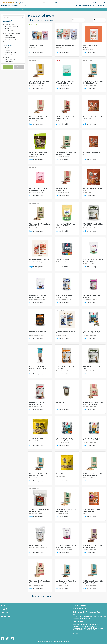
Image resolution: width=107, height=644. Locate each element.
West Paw (32, 48)
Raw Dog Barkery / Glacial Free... (39, 548)
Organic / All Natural (11, 53)
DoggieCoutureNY (10, 40)
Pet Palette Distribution (36, 85)
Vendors (15, 6)
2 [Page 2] (32, 20)
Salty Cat (85, 514)
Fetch (8, 67)
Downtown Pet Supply (12, 42)
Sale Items (8, 50)
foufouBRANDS (78, 622)
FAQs (3, 605)
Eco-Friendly (9, 55)
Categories (5, 6)
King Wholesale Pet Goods (90, 228)
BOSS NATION (9, 31)
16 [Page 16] (42, 20)
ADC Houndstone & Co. (12, 26)
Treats (19, 9)
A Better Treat (9, 24)
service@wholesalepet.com (85, 6)
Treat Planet (60, 228)
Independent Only (10, 62)
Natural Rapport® (88, 50)
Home (3, 9)
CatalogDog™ (9, 35)
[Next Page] (44, 20)
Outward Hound (87, 121)
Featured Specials (80, 606)
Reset (19, 67)
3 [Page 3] (34, 20)
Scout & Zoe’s (60, 405)
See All (75, 633)
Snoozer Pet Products (81, 609)
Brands (23, 6)
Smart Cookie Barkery (36, 262)
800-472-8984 (101, 6)
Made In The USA (10, 59)
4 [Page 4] (36, 20)
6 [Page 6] (39, 20)
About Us (5, 613)
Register (96, 2)
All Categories (11, 9)
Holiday (7, 57)
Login (103, 2)
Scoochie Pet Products (36, 514)
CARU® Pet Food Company (13, 33)
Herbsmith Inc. (33, 157)
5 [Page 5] (37, 20)
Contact (4, 609)
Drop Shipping (9, 48)
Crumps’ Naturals (10, 38)
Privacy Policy (6, 616)
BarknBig (8, 29)
